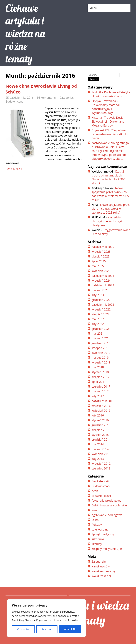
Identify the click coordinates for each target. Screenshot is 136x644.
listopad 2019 (100, 348)
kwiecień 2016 (101, 411)
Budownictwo (15, 102)
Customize (23, 629)
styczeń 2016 (100, 420)
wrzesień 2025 (101, 252)
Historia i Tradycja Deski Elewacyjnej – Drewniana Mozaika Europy (108, 122)
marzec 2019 (100, 358)
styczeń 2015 (100, 435)
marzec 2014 (100, 449)
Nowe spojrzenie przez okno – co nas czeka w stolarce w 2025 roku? (110, 194)
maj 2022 (98, 319)
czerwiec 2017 (101, 387)
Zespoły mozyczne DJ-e (107, 549)
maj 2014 (98, 444)
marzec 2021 (100, 338)
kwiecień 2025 (101, 271)
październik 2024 (103, 276)
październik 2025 (103, 247)
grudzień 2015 (101, 425)
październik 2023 (103, 285)
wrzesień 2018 (101, 362)
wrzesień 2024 (101, 281)
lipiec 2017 (99, 382)
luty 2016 (98, 415)
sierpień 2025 (101, 256)
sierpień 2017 (101, 377)
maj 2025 (98, 266)
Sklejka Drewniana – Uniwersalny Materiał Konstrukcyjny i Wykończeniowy (106, 107)
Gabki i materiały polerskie (109, 505)
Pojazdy (97, 525)
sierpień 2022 (101, 314)
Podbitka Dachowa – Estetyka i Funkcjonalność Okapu (111, 94)
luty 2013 (98, 459)
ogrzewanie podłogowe (107, 515)
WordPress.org (101, 576)
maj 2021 (98, 334)
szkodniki (98, 539)
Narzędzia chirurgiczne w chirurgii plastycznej (107, 221)
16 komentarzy (47, 98)
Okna (95, 520)
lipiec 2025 (99, 261)
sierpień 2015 (101, 430)
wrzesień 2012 (101, 464)
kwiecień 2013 (101, 454)
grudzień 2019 (101, 343)
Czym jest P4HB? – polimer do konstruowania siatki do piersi (109, 134)
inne (95, 510)
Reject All (47, 629)
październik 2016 (103, 401)
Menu (93, 8)
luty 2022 (98, 324)
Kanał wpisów (101, 566)
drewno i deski (101, 496)
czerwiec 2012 (101, 468)
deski (95, 491)
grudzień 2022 (101, 300)
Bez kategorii (100, 481)
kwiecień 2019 (101, 353)
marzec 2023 (100, 290)
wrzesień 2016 (101, 406)
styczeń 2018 (100, 372)
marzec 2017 (100, 391)
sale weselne (100, 529)
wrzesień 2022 (101, 309)
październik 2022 (103, 305)
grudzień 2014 (101, 440)
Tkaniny (97, 544)
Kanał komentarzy (104, 571)
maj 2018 (98, 367)
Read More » (14, 169)
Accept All (70, 629)
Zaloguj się (99, 562)
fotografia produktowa (107, 501)
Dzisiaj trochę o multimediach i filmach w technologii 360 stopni (108, 177)
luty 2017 (98, 396)
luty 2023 (98, 295)
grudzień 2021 (101, 329)
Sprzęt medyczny (103, 534)
